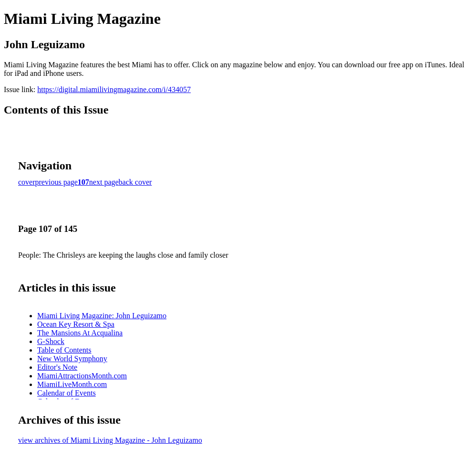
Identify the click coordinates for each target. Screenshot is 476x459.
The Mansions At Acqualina (80, 333)
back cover (135, 182)
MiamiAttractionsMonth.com (82, 376)
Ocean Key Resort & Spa (76, 324)
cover (27, 182)
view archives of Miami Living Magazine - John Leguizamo (110, 440)
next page (104, 182)
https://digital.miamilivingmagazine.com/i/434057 (114, 89)
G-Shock (51, 341)
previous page (57, 182)
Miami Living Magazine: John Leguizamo (102, 316)
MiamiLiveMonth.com (72, 384)
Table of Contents (64, 350)
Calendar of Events (67, 393)
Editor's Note (57, 367)
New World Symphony (72, 359)
